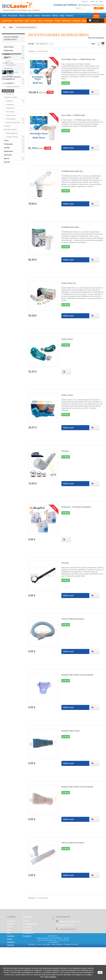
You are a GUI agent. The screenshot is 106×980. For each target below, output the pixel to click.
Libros (40, 21)
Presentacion (13, 16)
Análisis (34, 21)
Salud (27, 21)
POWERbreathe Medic (70, 227)
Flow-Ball (65, 563)
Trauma (29, 16)
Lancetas (9, 76)
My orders (26, 921)
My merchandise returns (30, 924)
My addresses (27, 930)
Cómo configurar (50, 977)
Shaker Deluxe (67, 339)
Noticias (55, 16)
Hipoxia (22, 16)
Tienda (96, 16)
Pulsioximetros (11, 115)
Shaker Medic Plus (69, 283)
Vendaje (58, 21)
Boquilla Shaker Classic (71, 731)
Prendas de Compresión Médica (11, 96)
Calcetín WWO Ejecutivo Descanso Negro (11, 192)
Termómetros (10, 112)
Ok (100, 973)
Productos (69, 16)
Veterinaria (76, 21)
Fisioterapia (49, 21)
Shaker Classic (67, 395)
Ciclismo (37, 16)
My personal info (28, 933)
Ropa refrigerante (12, 133)
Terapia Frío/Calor (12, 137)
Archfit (8, 61)
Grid (99, 44)
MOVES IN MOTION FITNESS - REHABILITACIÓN (12, 126)
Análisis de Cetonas (12, 87)
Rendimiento (46, 16)
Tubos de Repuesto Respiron (73, 619)
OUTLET (7, 162)
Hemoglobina (10, 83)
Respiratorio (67, 21)
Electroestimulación (12, 72)
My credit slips (27, 927)
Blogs (62, 16)
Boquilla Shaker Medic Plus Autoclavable (77, 675)
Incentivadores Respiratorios (10, 67)
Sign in (101, 1)
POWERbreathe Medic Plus (72, 171)
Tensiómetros (10, 108)
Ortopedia (9, 101)
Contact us (85, 1)
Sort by (31, 44)
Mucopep (65, 451)
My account (27, 917)
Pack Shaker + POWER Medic (73, 115)
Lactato (8, 79)
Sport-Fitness (7, 21)
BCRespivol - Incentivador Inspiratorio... (77, 507)
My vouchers (27, 936)
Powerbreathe (10, 119)
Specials (8, 171)
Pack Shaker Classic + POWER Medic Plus (78, 59)
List (103, 44)
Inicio (5, 16)
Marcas (85, 21)
